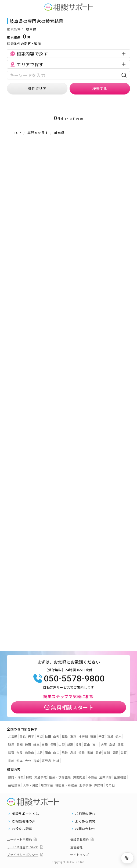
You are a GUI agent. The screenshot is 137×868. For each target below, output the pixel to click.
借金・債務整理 (60, 777)
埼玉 (93, 736)
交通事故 (41, 777)
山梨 (62, 744)
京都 (112, 744)
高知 (107, 752)
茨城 (110, 736)
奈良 (19, 752)
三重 (45, 744)
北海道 (13, 736)
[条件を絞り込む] (127, 858)
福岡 (115, 752)
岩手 (31, 736)
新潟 (70, 744)
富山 (87, 744)
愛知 (19, 744)
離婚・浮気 (16, 777)
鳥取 (65, 752)
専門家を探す (38, 133)
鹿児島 (46, 761)
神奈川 (83, 736)
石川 (95, 744)
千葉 (102, 736)
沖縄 (56, 761)
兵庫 (120, 744)
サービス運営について (23, 847)
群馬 (11, 744)
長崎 (11, 761)
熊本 (19, 761)
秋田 (48, 736)
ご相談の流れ (85, 814)
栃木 (118, 736)
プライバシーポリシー (23, 855)
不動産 (93, 777)
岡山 (48, 752)
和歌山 (30, 752)
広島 (40, 752)
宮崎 (36, 761)
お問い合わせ (85, 829)
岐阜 (36, 744)
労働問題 (79, 777)
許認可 (99, 785)
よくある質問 (85, 821)
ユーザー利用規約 (19, 839)
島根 (73, 752)
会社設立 (14, 785)
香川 (90, 752)
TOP (17, 133)
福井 (79, 744)
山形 (56, 736)
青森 (23, 736)
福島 (65, 736)
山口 (56, 752)
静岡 (28, 744)
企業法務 (105, 777)
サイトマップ (80, 855)
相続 (29, 777)
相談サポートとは (25, 814)
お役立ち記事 (22, 829)
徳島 (82, 752)
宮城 (40, 736)
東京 (73, 736)
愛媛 (98, 752)
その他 (110, 785)
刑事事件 (86, 785)
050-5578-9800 (68, 678)
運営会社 (76, 847)
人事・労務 (31, 785)
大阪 (104, 744)
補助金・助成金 (66, 785)
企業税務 (120, 777)
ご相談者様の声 (24, 821)
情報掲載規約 (80, 839)
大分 (28, 761)
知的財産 (47, 785)
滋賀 (11, 752)
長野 (53, 744)
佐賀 (124, 752)
